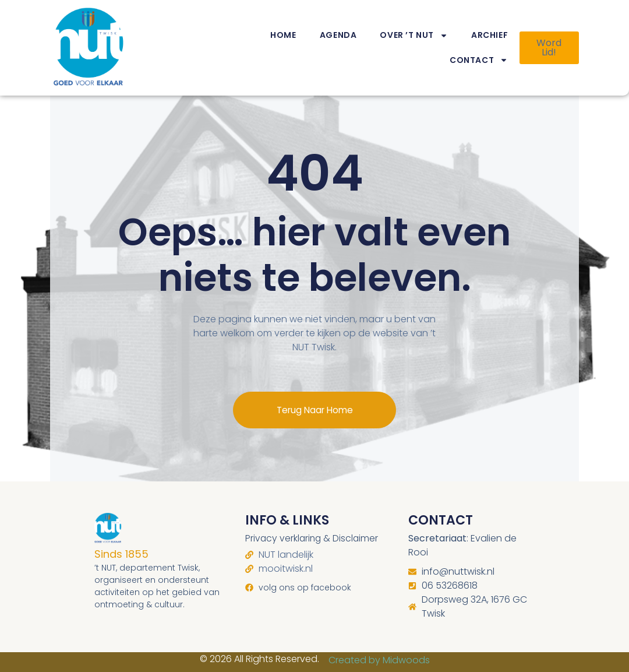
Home (283, 35)
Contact (479, 60)
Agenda (338, 35)
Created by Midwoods (379, 651)
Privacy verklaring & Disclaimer (313, 528)
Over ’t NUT (414, 36)
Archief (490, 35)
